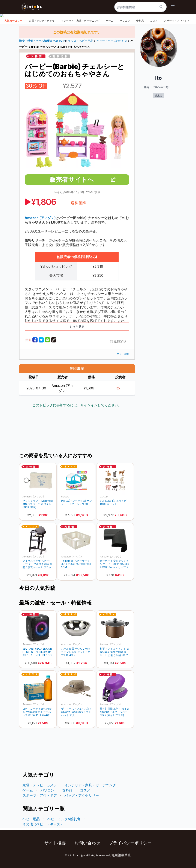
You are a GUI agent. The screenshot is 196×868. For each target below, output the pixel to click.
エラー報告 (123, 354)
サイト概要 (55, 843)
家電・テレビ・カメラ (42, 21)
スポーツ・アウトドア (177, 21)
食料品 (140, 21)
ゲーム (110, 21)
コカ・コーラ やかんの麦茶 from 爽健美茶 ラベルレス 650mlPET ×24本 (37, 712)
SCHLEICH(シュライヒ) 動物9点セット (114, 502)
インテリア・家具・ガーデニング (80, 21)
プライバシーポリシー (130, 843)
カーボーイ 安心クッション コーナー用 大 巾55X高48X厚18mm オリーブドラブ (115, 564)
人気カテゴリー (13, 21)
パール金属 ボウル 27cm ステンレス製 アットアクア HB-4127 (76, 652)
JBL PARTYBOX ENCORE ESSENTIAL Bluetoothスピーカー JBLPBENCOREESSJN (37, 652)
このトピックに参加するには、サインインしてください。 (77, 405)
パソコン (125, 21)
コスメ (154, 21)
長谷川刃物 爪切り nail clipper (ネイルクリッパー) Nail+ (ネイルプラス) (115, 712)
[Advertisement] (97, 431)
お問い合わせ (87, 843)
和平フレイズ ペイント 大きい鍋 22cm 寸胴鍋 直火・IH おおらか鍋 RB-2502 (115, 652)
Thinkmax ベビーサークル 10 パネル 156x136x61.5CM (76, 564)
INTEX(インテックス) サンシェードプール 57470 (76, 502)
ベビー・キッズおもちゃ (112, 41)
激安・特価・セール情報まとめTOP (42, 41)
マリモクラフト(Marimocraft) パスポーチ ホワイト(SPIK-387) (38, 504)
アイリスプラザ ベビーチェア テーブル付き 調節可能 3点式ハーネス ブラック (37, 564)
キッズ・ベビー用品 (81, 41)
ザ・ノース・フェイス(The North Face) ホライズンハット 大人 (76, 712)
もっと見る (77, 327)
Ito (118, 388)
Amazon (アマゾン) (33, 497)
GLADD (65, 497)
